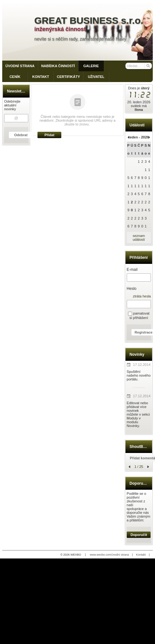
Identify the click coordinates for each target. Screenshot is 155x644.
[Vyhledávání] (139, 66)
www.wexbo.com (101, 555)
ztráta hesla (142, 296)
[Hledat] (148, 66)
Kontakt (141, 555)
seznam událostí (139, 238)
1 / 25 (139, 467)
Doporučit (139, 535)
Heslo (132, 289)
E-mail (132, 270)
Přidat (49, 135)
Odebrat (21, 135)
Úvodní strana (120, 555)
